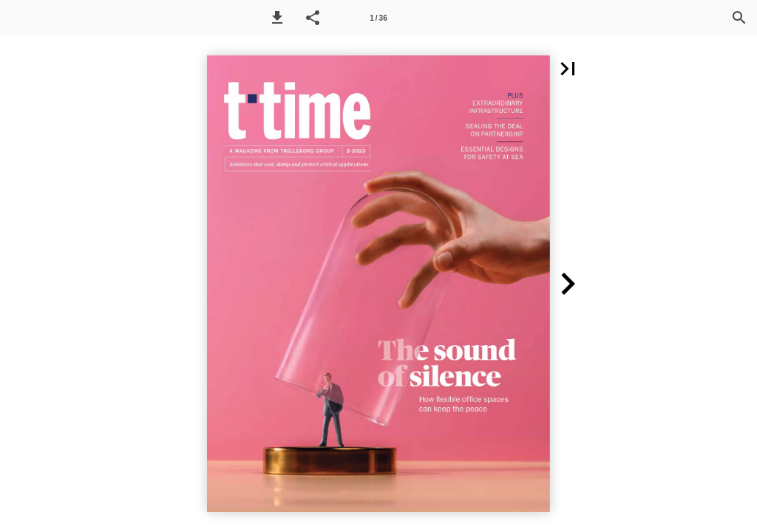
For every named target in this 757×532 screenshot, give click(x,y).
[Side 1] (378, 18)
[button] (277, 18)
